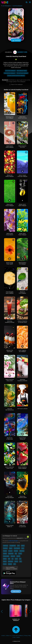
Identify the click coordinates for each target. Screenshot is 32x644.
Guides (18, 637)
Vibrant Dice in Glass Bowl (10, 438)
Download (16, 40)
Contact (3, 636)
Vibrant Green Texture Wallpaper (10, 205)
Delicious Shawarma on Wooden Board (22, 322)
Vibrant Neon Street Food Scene (22, 117)
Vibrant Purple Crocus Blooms (10, 234)
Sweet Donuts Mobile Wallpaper (10, 147)
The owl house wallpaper (22, 73)
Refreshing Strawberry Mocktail (10, 322)
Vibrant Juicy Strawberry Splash (22, 497)
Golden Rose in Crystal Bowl (22, 526)
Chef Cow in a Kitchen (22, 409)
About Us (9, 636)
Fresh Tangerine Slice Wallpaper (22, 351)
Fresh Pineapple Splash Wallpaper (10, 292)
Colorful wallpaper (17, 6)
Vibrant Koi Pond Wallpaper (22, 292)
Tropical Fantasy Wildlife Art (10, 526)
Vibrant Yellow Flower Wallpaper (22, 234)
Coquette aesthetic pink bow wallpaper (16, 76)
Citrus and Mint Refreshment (10, 409)
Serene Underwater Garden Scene (10, 468)
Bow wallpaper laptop (22, 71)
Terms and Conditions (17, 636)
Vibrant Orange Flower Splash (10, 263)
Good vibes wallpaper (10, 71)
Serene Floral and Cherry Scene (10, 380)
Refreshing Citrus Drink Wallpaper (10, 117)
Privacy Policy (27, 636)
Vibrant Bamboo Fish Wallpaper (22, 263)
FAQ (14, 637)
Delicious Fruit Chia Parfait (10, 351)
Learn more (16, 591)
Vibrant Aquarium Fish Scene (22, 147)
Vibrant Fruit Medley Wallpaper (10, 176)
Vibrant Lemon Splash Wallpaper (22, 205)
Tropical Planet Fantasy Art (22, 438)
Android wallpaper (13, 541)
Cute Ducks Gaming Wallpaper (10, 497)
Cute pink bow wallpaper (10, 73)
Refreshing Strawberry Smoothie (22, 380)
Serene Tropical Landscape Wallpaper (22, 176)
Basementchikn (20, 52)
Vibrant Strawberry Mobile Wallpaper (22, 468)
